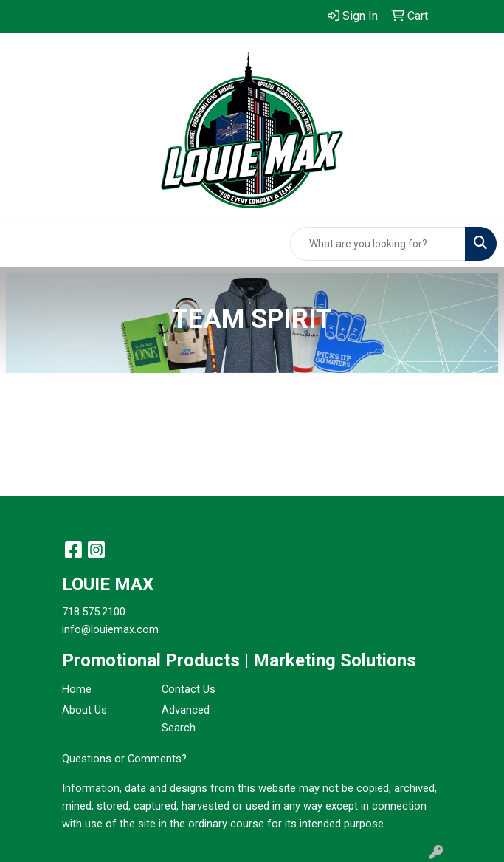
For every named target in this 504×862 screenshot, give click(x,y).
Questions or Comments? (124, 759)
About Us (84, 710)
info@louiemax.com (110, 629)
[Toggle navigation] (23, 244)
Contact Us (189, 689)
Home (77, 689)
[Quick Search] (378, 244)
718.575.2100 (94, 612)
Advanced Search (186, 719)
